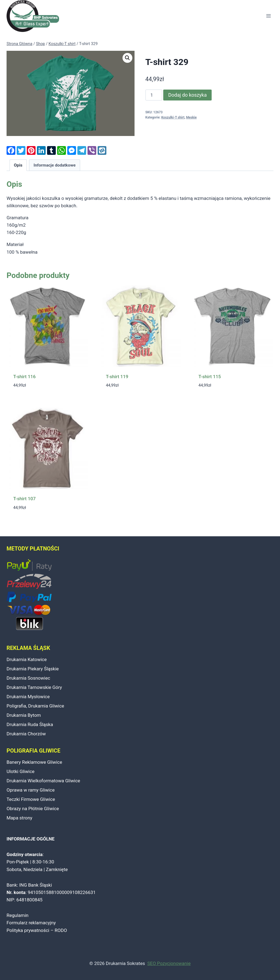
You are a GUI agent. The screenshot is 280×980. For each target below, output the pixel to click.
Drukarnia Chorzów (26, 734)
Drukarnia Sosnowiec (28, 678)
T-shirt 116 (25, 377)
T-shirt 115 (210, 377)
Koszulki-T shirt (173, 117)
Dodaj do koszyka (187, 95)
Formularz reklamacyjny (31, 923)
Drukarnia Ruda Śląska (30, 724)
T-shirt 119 (117, 377)
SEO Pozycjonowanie (169, 963)
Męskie (191, 117)
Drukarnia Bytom (24, 715)
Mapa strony (19, 818)
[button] (127, 58)
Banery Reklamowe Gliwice (34, 762)
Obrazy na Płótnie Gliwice (33, 809)
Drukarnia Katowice (27, 659)
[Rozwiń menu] (268, 16)
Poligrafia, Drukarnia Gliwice (35, 706)
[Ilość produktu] (154, 95)
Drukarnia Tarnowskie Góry (34, 687)
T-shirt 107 (25, 499)
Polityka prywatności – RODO (37, 930)
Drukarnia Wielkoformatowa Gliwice (43, 781)
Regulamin (17, 915)
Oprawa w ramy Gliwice (31, 790)
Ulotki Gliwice (21, 771)
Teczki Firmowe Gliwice (31, 799)
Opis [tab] (18, 165)
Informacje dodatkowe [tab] (55, 165)
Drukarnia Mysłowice (28, 697)
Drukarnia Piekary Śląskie (33, 669)
